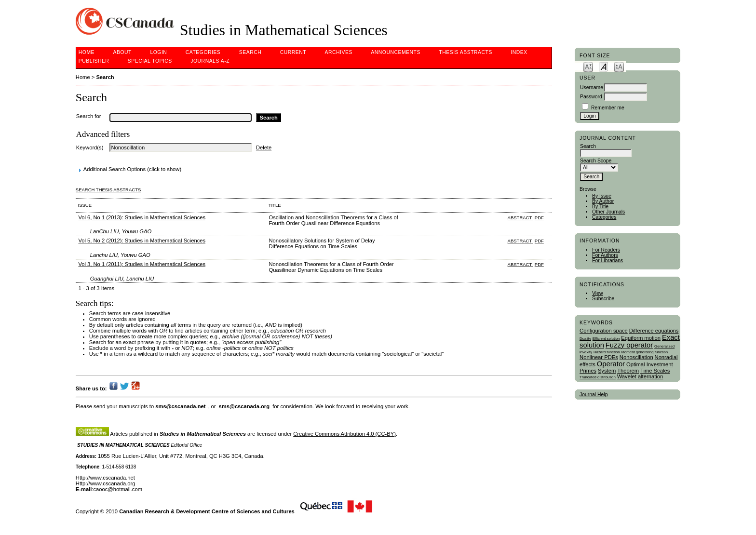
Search (250, 52)
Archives (339, 52)
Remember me (608, 108)
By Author (603, 201)
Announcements (396, 52)
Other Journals (608, 212)
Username (592, 87)
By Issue (602, 196)
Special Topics (150, 61)
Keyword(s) (90, 147)
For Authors (605, 255)
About (122, 52)
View (597, 293)
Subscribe (603, 299)
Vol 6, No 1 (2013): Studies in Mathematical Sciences (142, 217)
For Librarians (607, 261)
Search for (89, 116)
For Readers (606, 250)
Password (591, 97)
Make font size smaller (588, 66)
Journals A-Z (210, 61)
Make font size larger (619, 66)
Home (87, 52)
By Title (600, 207)
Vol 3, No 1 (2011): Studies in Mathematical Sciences (142, 264)
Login (158, 52)
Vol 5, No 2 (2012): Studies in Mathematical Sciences (142, 241)
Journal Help (594, 395)
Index (519, 52)
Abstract (520, 218)
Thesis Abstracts (466, 52)
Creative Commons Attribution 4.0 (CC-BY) (344, 434)
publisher (94, 61)
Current (293, 52)
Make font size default (604, 66)
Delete (264, 147)
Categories (604, 217)
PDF (539, 218)
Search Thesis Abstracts (108, 190)
